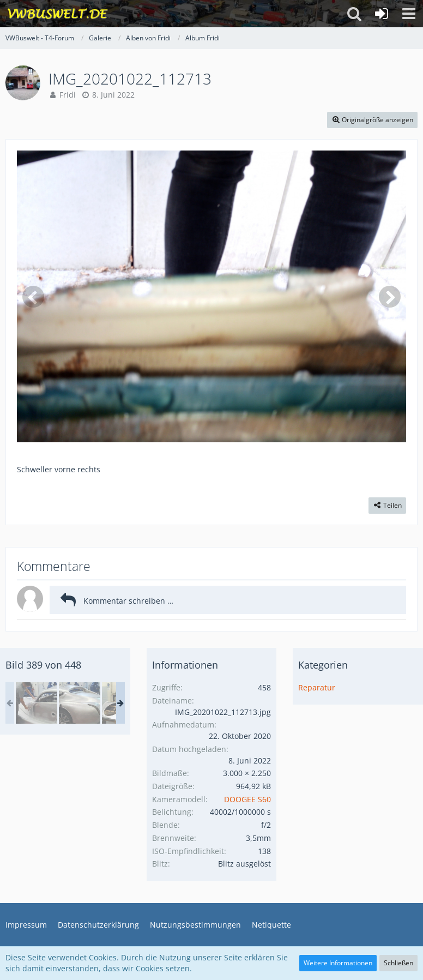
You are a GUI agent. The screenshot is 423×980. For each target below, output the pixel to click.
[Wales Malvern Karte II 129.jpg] (37, 703)
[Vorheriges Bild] (33, 297)
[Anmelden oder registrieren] (382, 14)
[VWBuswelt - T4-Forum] (58, 14)
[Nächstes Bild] (390, 297)
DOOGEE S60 (247, 799)
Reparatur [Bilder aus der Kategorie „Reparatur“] (317, 687)
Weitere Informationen (338, 963)
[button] (409, 14)
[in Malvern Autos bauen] (80, 703)
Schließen (398, 963)
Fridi (68, 95)
